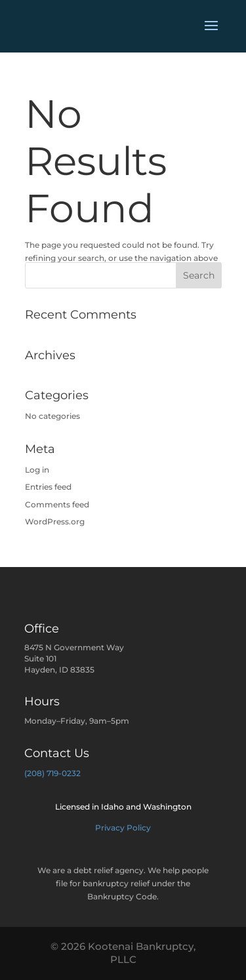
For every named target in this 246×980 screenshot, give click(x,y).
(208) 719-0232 (52, 773)
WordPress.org (55, 521)
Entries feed (48, 487)
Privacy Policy (123, 828)
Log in (37, 470)
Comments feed (57, 504)
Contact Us (57, 753)
